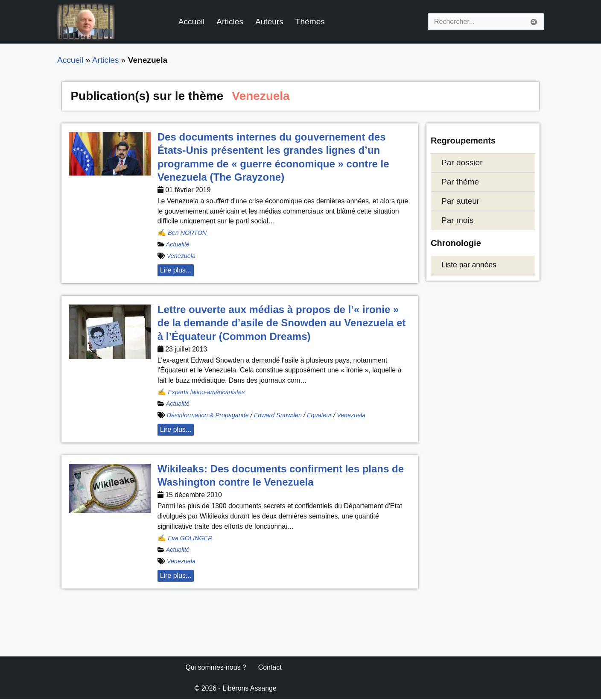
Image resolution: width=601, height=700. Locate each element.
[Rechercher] (476, 22)
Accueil (192, 22)
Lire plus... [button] (176, 271)
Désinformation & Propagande (208, 416)
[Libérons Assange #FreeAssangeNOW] (86, 22)
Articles (230, 22)
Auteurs (270, 22)
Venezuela (181, 256)
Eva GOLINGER (190, 539)
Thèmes (311, 22)
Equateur (320, 416)
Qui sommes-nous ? (216, 668)
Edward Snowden (279, 416)
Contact (270, 668)
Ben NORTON (187, 233)
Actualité (178, 245)
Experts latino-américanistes (206, 392)
